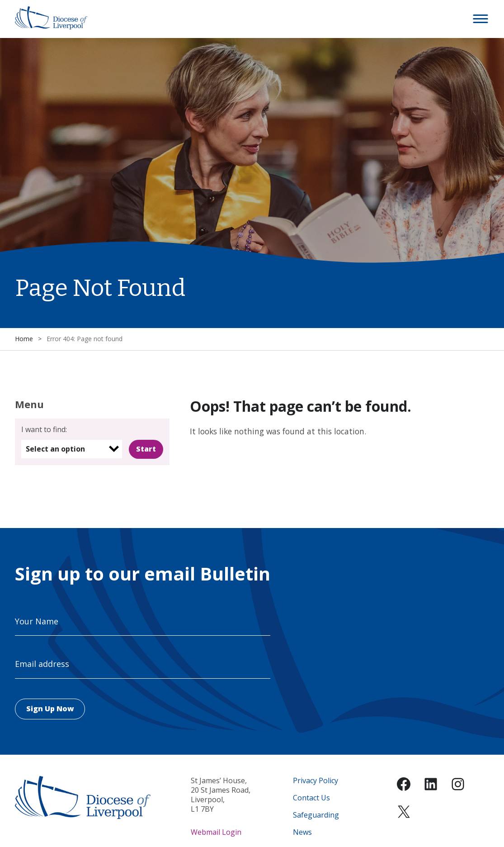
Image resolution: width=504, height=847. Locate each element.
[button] (481, 19)
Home (24, 339)
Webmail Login (216, 832)
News (302, 832)
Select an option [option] (55, 449)
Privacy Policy (316, 781)
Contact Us (311, 798)
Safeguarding (316, 815)
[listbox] (72, 449)
